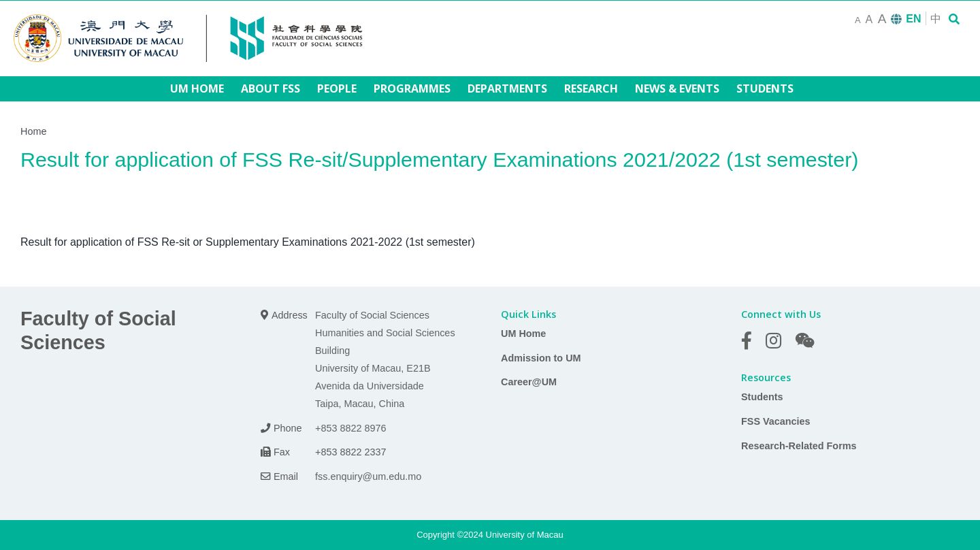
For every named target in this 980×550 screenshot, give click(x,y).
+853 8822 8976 (350, 428)
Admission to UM (541, 358)
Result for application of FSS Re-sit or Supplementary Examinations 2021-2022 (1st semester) (248, 242)
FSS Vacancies (776, 421)
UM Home (523, 334)
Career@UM (529, 382)
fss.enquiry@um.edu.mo (368, 476)
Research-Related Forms (799, 446)
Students (762, 397)
